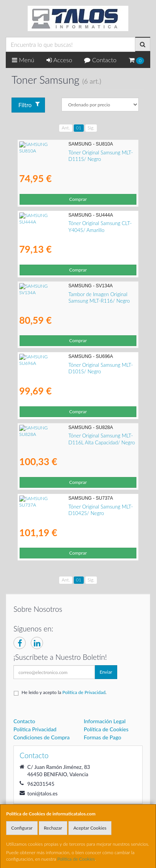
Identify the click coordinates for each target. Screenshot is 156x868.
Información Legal (105, 721)
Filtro (29, 105)
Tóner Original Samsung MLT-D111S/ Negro (68, 152)
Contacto (100, 60)
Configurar (22, 828)
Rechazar (53, 828)
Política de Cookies (76, 859)
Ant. (66, 128)
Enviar (106, 672)
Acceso (59, 60)
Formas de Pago (103, 737)
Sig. (91, 128)
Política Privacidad (35, 729)
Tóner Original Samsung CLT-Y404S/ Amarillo (69, 223)
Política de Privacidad (84, 692)
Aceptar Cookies (90, 828)
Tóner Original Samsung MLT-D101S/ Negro (68, 365)
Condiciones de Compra (41, 737)
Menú (23, 60)
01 (79, 128)
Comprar (78, 199)
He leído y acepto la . (64, 692)
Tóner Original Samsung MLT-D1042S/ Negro (69, 507)
